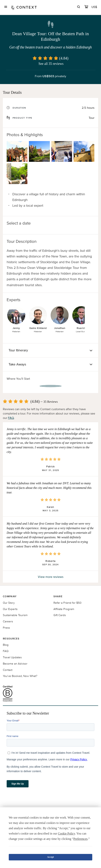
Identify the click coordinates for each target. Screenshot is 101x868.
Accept (50, 857)
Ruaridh (81, 328)
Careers (8, 621)
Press (6, 628)
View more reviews (51, 577)
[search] (78, 7)
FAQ (11, 418)
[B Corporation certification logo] (50, 694)
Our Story (9, 603)
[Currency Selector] (95, 7)
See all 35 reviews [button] (51, 64)
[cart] (86, 7)
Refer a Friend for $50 (67, 603)
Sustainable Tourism (15, 615)
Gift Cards (60, 615)
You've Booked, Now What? (20, 676)
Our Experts (10, 609)
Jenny (16, 328)
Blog (6, 645)
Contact (8, 670)
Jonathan (60, 328)
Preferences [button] (81, 839)
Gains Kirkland (38, 328)
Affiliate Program (64, 609)
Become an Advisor (15, 664)
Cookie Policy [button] (66, 833)
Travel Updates (12, 657)
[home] (24, 7)
